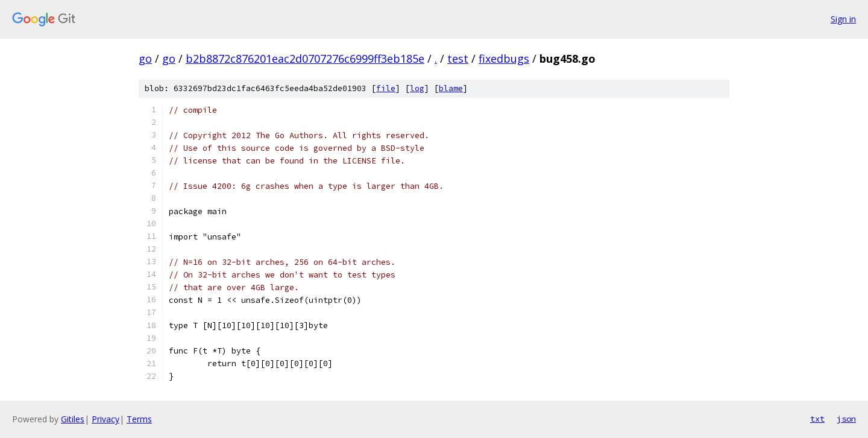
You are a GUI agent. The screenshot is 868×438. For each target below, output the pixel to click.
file (386, 88)
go (145, 59)
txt (817, 419)
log (417, 88)
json (846, 419)
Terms (139, 419)
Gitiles (73, 419)
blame (451, 88)
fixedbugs (504, 59)
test (458, 59)
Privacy (105, 419)
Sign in (843, 19)
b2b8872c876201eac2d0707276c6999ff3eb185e (305, 59)
